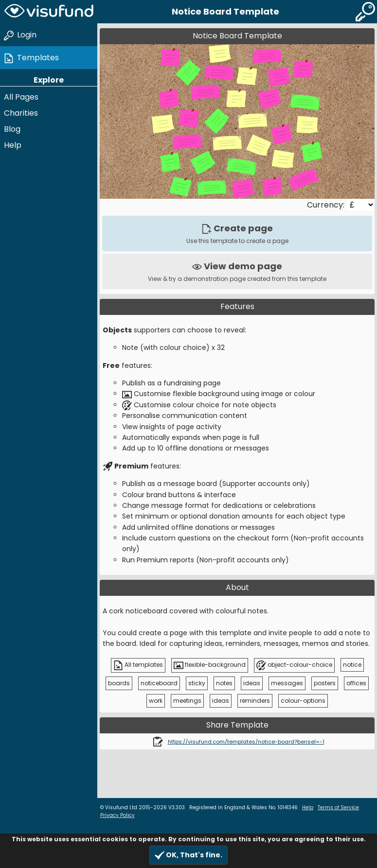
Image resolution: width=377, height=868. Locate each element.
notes (224, 683)
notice (352, 665)
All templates (138, 665)
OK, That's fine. (188, 855)
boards (119, 683)
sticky (197, 683)
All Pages (21, 97)
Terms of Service (338, 807)
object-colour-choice (294, 665)
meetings (187, 701)
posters (325, 683)
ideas (252, 683)
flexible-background (210, 665)
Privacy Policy (117, 815)
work (156, 701)
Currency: (327, 205)
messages (287, 683)
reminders (255, 701)
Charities (21, 113)
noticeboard (159, 683)
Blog (12, 129)
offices (356, 683)
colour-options (303, 701)
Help (13, 145)
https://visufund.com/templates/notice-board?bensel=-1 (246, 742)
